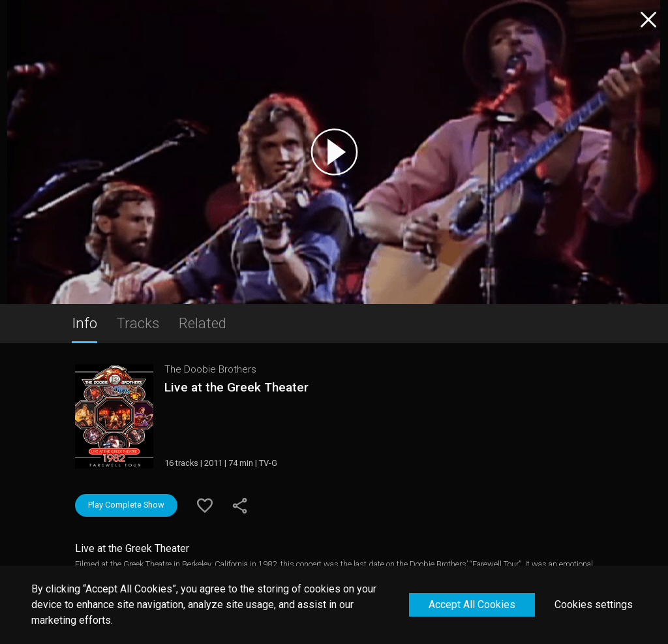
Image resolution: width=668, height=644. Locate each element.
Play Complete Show (126, 505)
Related (203, 323)
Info (84, 323)
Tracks (138, 323)
